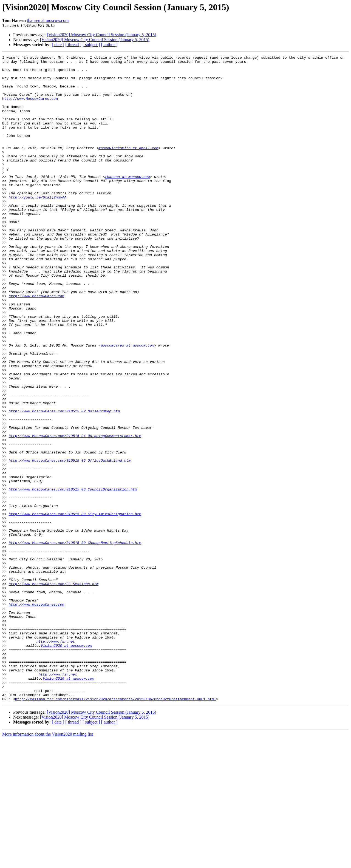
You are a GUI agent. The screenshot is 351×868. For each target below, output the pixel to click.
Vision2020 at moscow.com (66, 764)
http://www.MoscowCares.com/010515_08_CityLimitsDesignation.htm (75, 606)
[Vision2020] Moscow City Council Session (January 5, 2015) (102, 35)
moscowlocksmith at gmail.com (128, 167)
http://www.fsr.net (56, 759)
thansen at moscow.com (48, 20)
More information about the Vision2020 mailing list (48, 863)
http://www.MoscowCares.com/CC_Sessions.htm (53, 690)
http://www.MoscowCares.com (30, 107)
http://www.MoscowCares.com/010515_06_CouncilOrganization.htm (73, 576)
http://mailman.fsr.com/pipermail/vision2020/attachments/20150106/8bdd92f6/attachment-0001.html (116, 828)
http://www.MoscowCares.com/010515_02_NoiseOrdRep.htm (64, 483)
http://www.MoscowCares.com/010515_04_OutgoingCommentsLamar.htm (75, 512)
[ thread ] (73, 45)
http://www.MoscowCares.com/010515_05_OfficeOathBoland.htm (70, 542)
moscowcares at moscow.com (127, 404)
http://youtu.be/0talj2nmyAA (37, 226)
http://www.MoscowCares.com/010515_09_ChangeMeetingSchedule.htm (75, 640)
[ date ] (58, 45)
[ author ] (109, 45)
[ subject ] (91, 45)
